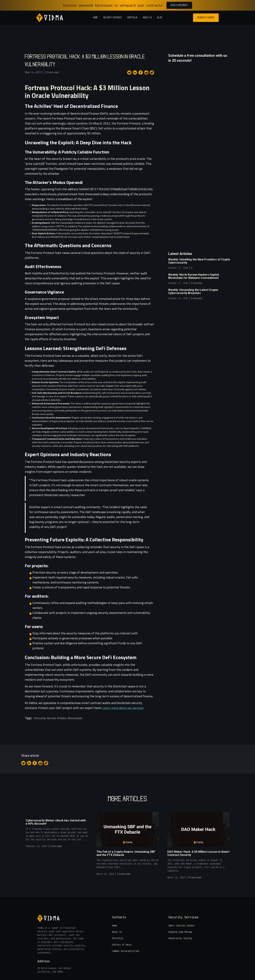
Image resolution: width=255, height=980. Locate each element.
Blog (160, 18)
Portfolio (132, 18)
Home (95, 18)
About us (147, 18)
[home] (50, 18)
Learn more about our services (123, 708)
